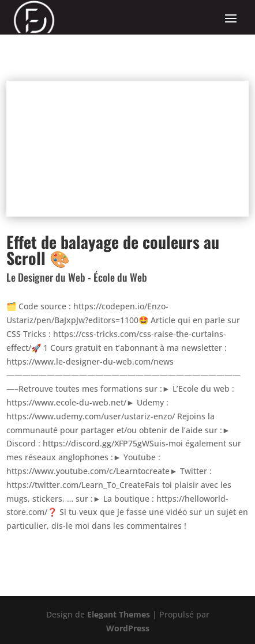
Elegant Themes (119, 614)
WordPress (128, 628)
